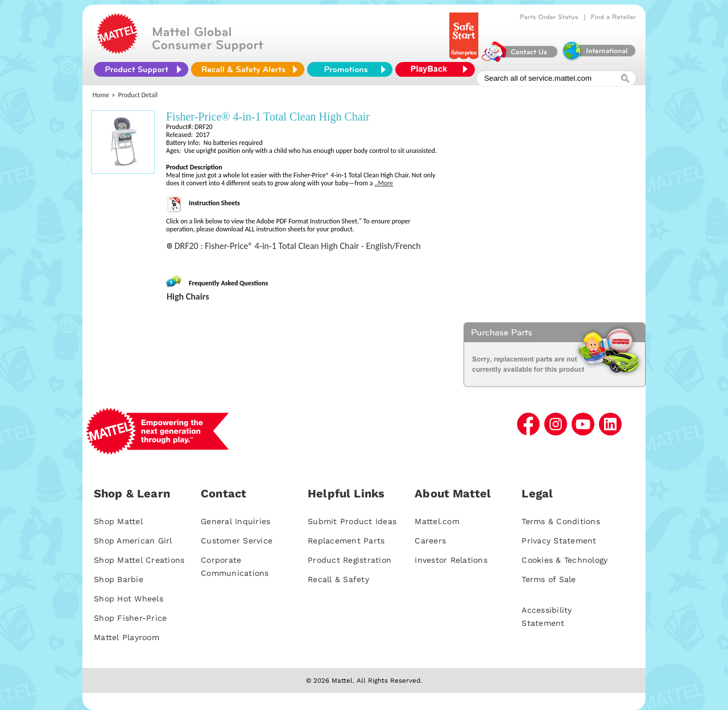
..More (384, 183)
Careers (430, 541)
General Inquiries (235, 521)
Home (101, 95)
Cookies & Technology (564, 560)
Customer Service (237, 541)
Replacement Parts (346, 541)
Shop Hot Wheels (129, 599)
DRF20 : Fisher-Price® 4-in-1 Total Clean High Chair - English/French (298, 246)
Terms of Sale (549, 579)
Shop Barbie (119, 579)
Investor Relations (451, 560)
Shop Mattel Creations (139, 560)
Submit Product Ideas (352, 521)
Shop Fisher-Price (130, 618)
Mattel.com (437, 521)
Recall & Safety (338, 579)
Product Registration (349, 560)
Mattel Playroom (127, 637)
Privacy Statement (559, 541)
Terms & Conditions (561, 521)
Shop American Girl (133, 541)
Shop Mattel (118, 521)
